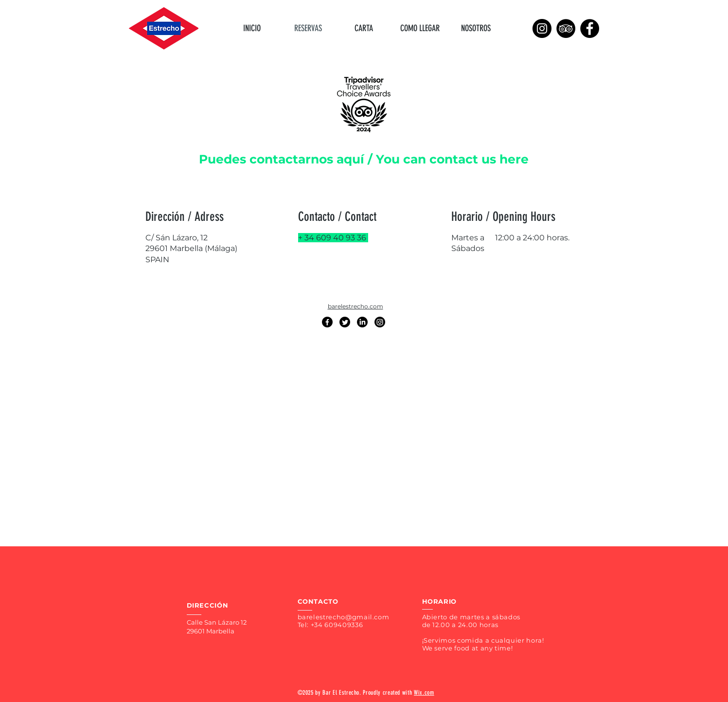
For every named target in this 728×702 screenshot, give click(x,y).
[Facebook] (590, 28)
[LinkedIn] (362, 322)
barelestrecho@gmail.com (344, 617)
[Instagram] (542, 28)
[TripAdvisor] (566, 28)
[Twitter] (345, 322)
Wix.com (424, 693)
